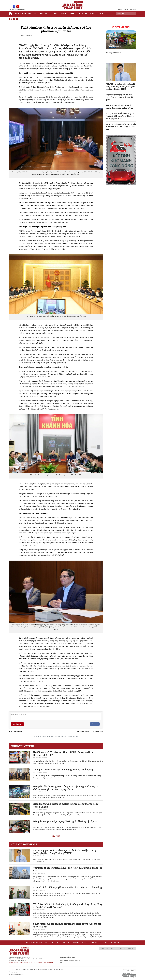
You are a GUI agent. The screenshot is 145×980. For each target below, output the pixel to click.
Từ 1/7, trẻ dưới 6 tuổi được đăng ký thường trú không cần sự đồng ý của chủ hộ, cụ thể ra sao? (121, 116)
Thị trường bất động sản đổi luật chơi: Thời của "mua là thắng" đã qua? (119, 97)
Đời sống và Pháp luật (113, 53)
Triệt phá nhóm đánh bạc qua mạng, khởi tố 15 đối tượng (63, 770)
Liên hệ (120, 9)
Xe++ (72, 14)
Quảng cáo (133, 9)
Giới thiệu (110, 948)
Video (92, 14)
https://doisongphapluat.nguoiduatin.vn (19, 957)
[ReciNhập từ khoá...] (126, 14)
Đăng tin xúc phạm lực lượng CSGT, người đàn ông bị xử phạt (65, 821)
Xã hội (54, 14)
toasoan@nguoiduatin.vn (18, 975)
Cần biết (102, 14)
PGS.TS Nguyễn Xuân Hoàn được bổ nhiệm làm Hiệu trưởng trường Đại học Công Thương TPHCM (65, 852)
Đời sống (44, 14)
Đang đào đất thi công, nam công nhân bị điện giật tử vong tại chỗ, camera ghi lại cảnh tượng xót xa (66, 788)
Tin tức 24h (121, 948)
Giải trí (64, 14)
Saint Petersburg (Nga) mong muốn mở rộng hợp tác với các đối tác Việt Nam (121, 127)
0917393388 (15, 972)
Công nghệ (82, 14)
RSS (102, 948)
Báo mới (131, 948)
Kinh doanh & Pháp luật (26, 14)
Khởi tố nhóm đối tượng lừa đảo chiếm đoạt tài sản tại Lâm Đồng (67, 887)
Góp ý (126, 9)
